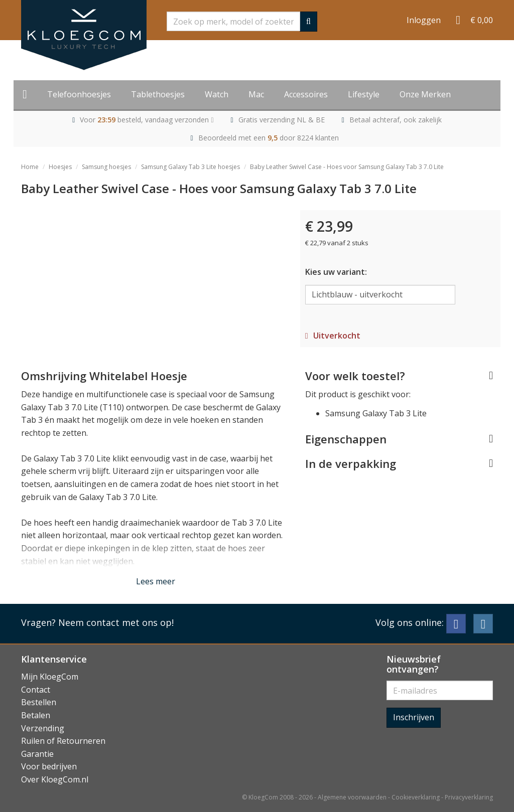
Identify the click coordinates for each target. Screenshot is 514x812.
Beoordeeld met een (269, 138)
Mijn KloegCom (50, 677)
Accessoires (306, 94)
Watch (217, 94)
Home (30, 167)
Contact (36, 690)
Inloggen (424, 20)
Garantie (37, 754)
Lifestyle (364, 94)
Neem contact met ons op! (116, 622)
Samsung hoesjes (106, 167)
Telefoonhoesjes (79, 94)
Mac (256, 94)
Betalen (36, 715)
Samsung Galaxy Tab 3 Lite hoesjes (190, 167)
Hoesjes (60, 167)
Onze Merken (425, 94)
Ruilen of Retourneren (63, 741)
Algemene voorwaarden (352, 797)
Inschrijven (414, 717)
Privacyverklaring (469, 797)
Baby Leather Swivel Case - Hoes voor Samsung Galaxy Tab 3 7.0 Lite (347, 167)
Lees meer (156, 581)
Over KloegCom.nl (55, 779)
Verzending (43, 728)
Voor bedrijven (49, 766)
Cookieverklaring (416, 797)
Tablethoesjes (158, 94)
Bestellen (39, 702)
